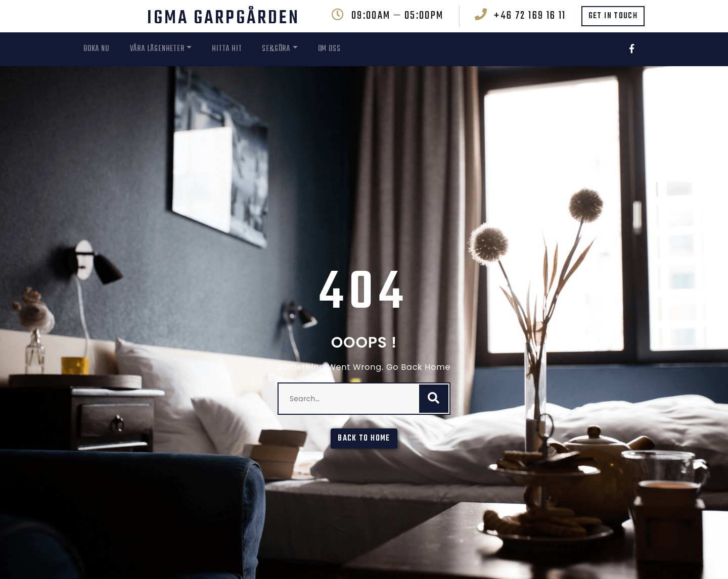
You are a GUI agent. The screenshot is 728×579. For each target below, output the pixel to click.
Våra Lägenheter (157, 49)
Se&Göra (276, 49)
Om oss (329, 49)
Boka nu (97, 49)
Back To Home (364, 439)
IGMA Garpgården (223, 18)
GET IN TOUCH (613, 16)
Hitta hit (227, 49)
